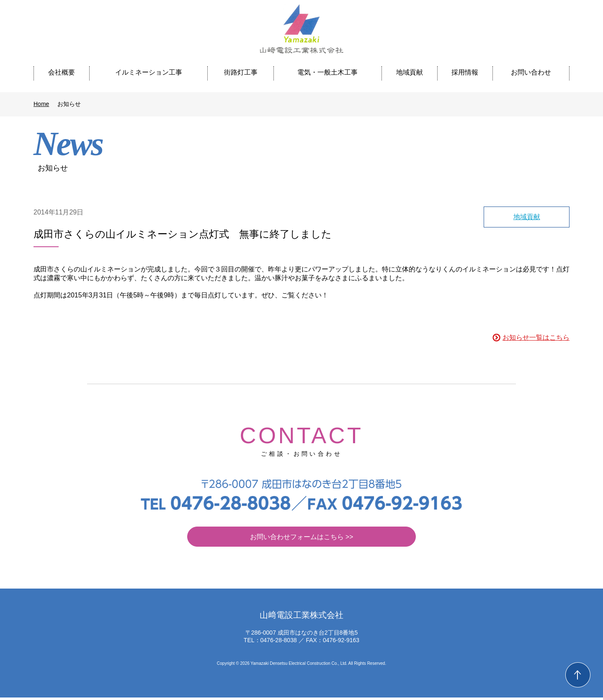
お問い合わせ (531, 72)
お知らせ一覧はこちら (536, 337)
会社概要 (62, 72)
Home (41, 104)
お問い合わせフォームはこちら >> (301, 539)
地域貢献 (410, 72)
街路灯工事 (241, 72)
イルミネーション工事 (149, 72)
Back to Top (578, 675)
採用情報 (465, 72)
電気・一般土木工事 (327, 72)
